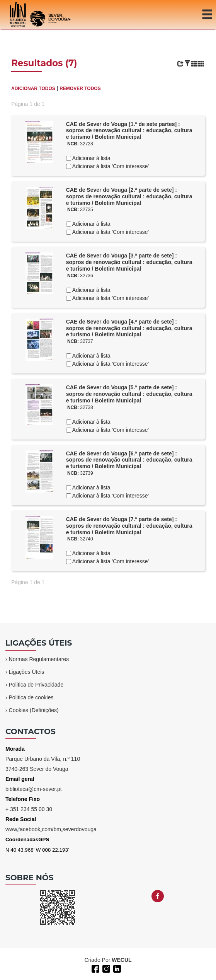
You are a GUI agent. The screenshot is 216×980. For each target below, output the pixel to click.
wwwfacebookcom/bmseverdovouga (51, 829)
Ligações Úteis (27, 672)
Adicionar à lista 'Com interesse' (110, 166)
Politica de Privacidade (36, 685)
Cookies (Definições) (34, 710)
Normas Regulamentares (39, 659)
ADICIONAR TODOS (33, 89)
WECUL (122, 960)
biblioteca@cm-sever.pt (34, 789)
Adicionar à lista (91, 158)
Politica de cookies (31, 697)
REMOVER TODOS (80, 89)
